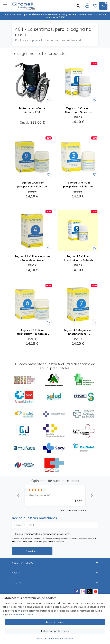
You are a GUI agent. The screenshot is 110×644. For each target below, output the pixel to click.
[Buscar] (78, 6)
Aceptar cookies (55, 622)
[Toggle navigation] (5, 6)
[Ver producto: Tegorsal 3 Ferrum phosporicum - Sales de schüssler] (78, 157)
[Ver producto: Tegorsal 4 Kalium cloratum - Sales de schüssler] (32, 231)
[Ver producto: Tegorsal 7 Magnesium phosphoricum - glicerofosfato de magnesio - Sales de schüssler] (78, 304)
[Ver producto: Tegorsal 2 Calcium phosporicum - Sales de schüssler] (32, 157)
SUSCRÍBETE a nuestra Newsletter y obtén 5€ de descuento (60, 14)
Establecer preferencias (55, 631)
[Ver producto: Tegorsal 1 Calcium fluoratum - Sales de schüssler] (78, 83)
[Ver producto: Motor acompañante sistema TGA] (32, 83)
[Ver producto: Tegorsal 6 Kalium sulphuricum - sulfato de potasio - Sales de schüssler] (32, 304)
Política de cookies (24, 614)
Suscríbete (32, 551)
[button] (18, 495)
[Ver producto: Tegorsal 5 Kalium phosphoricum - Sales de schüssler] (78, 231)
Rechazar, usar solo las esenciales (55, 638)
